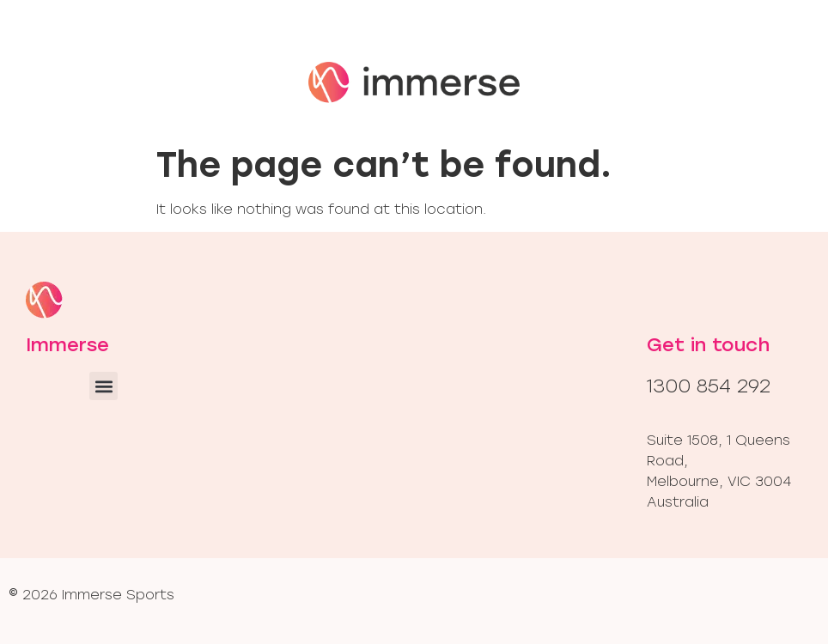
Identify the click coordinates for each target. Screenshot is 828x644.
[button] (103, 386)
